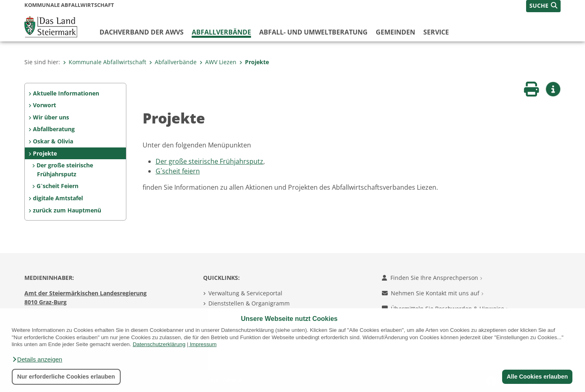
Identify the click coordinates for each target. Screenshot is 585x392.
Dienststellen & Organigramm (249, 303)
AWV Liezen (218, 62)
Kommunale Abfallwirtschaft (105, 62)
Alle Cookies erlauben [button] (537, 377)
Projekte (254, 62)
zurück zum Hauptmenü (67, 210)
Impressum (203, 344)
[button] (37, 360)
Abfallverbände (221, 32)
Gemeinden (395, 32)
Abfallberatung (54, 129)
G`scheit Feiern (57, 186)
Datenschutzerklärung (159, 344)
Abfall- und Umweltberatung (313, 32)
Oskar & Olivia (53, 141)
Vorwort (44, 105)
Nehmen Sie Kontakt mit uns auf (433, 293)
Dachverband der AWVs (142, 32)
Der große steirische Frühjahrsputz (65, 170)
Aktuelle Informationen (66, 93)
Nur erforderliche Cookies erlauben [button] (66, 377)
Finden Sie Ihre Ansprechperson (432, 278)
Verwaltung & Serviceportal (245, 293)
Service (436, 32)
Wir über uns (51, 117)
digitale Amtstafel (58, 198)
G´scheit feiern (178, 171)
